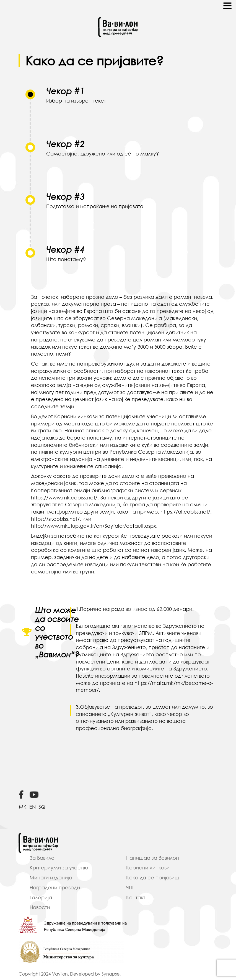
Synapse (111, 974)
